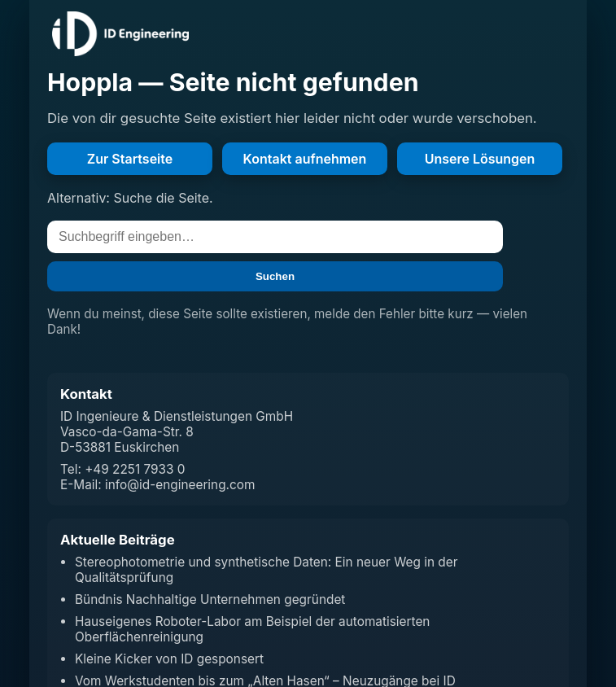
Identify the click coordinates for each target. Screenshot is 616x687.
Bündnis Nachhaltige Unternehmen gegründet (210, 599)
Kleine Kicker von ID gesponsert (169, 659)
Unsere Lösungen (480, 159)
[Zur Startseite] (120, 34)
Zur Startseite (130, 159)
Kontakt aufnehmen (305, 159)
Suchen (275, 276)
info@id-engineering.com (180, 485)
